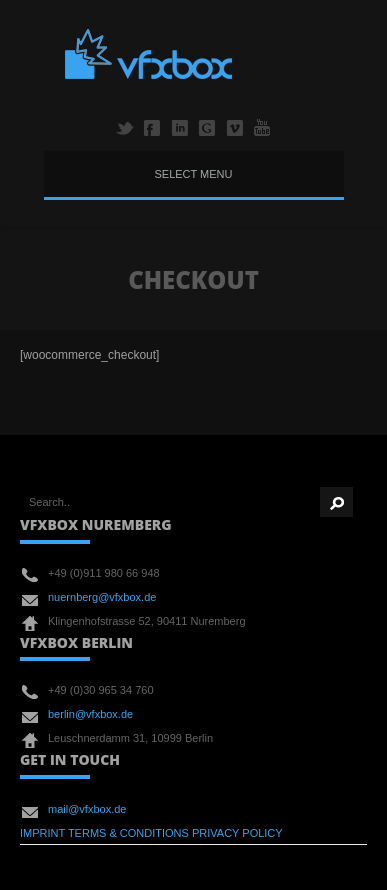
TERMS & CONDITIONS (128, 833)
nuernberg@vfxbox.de (102, 597)
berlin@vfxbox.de (90, 714)
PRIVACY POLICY (237, 833)
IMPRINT (42, 833)
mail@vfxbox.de (87, 809)
